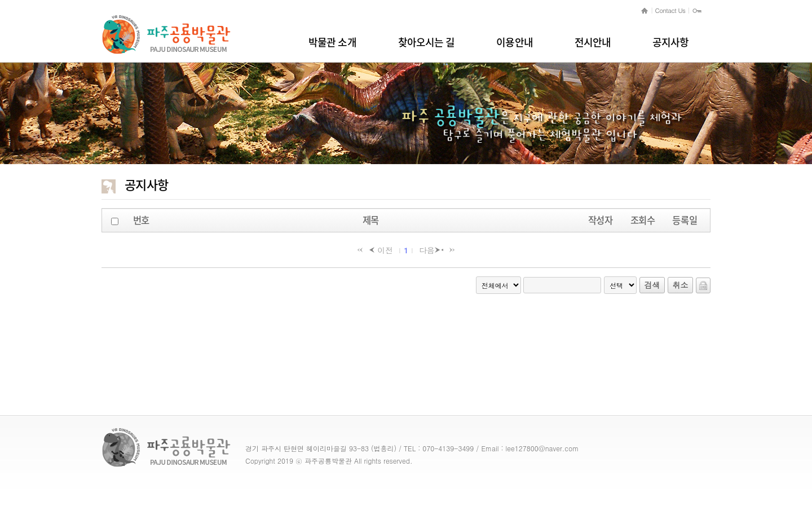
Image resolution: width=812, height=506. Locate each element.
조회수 (643, 220)
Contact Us (670, 10)
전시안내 (593, 42)
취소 (681, 285)
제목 (371, 220)
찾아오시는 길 (427, 42)
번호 (141, 220)
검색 (652, 285)
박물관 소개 (332, 42)
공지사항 (670, 42)
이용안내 (514, 42)
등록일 (685, 220)
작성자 (601, 220)
